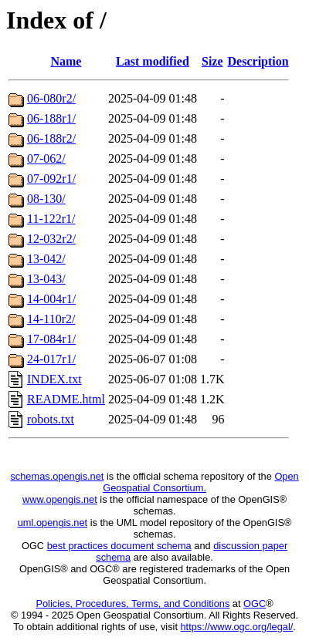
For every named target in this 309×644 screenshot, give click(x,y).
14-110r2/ (51, 319)
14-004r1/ (51, 299)
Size (212, 61)
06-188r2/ (51, 138)
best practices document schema (119, 546)
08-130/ (46, 199)
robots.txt (51, 419)
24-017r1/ (51, 359)
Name (66, 61)
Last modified (153, 61)
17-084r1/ (51, 339)
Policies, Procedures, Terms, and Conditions (132, 604)
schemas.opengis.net (57, 476)
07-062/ (46, 158)
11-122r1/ (51, 219)
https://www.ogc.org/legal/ (237, 627)
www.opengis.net (60, 499)
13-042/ (46, 259)
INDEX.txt (54, 379)
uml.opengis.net (53, 523)
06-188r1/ (51, 118)
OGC (255, 604)
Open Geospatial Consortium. (200, 482)
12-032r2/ (51, 239)
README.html (66, 399)
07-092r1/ (51, 179)
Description (258, 61)
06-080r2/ (51, 98)
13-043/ (46, 279)
